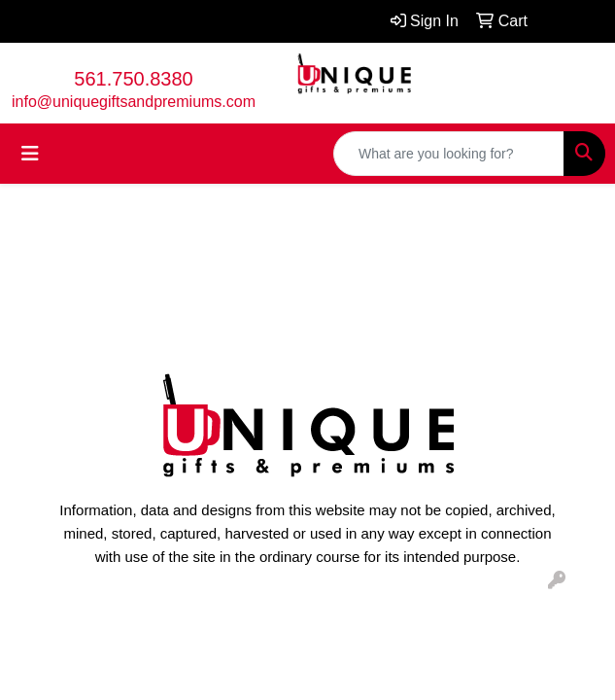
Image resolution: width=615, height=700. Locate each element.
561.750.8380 (133, 79)
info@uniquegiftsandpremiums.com (134, 102)
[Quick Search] (449, 154)
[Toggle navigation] (30, 154)
